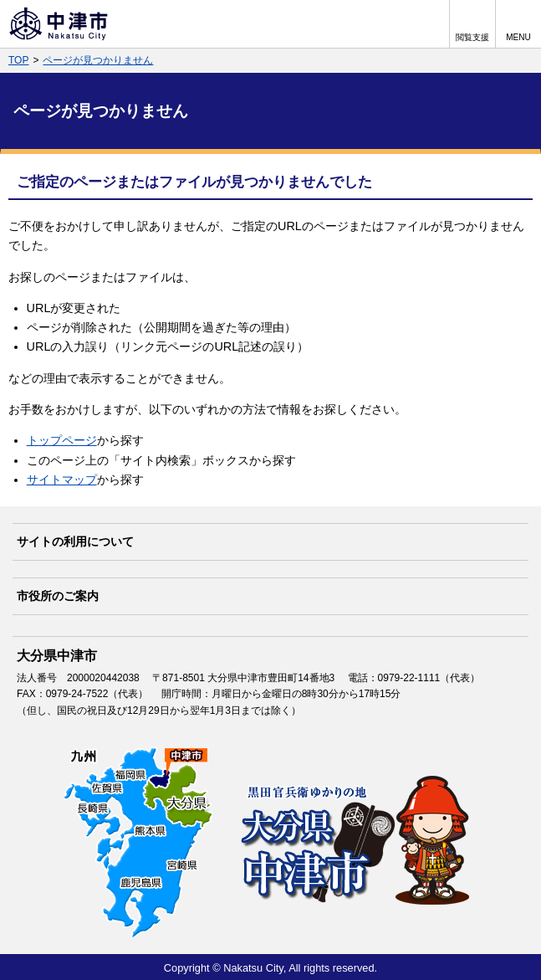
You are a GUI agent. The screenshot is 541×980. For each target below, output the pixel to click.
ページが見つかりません (98, 60)
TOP (18, 60)
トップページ (62, 440)
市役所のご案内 (58, 596)
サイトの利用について (75, 541)
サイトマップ (62, 480)
